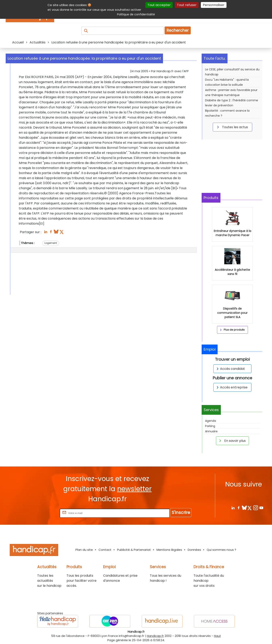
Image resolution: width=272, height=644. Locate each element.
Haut (217, 636)
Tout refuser (187, 5)
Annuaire (211, 431)
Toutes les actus (232, 127)
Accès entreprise (231, 387)
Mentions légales (169, 550)
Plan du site (84, 550)
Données (194, 550)
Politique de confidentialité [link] (136, 14)
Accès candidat (230, 369)
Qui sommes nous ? (221, 550)
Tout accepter (159, 5)
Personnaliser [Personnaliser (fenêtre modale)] (214, 5)
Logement (51, 243)
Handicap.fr (155, 636)
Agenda (211, 421)
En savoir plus (232, 441)
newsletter (134, 489)
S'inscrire (181, 512)
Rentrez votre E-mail (43, 513)
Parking (210, 426)
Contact (105, 550)
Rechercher (178, 30)
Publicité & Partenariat (134, 550)
